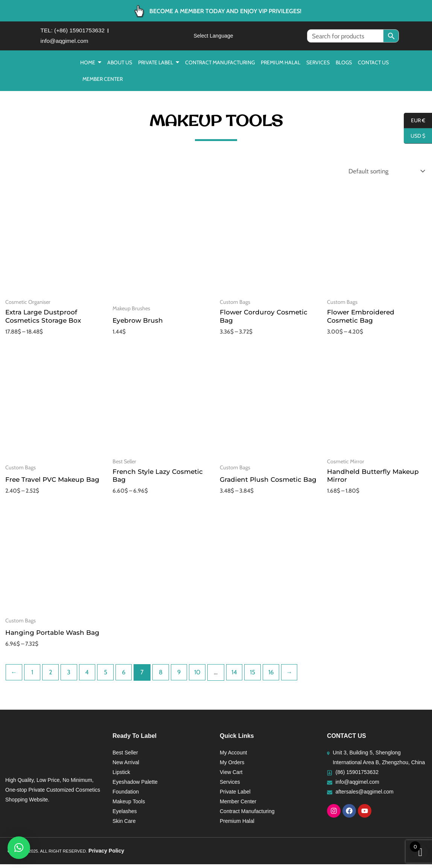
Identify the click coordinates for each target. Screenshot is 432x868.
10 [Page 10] (201, 676)
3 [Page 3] (70, 676)
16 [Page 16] (275, 676)
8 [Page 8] (163, 676)
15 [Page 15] (256, 676)
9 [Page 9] (182, 676)
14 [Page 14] (238, 676)
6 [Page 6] (126, 676)
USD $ (415, 136)
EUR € (415, 121)
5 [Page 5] (107, 676)
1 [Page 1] (33, 676)
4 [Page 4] (88, 676)
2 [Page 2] (51, 676)
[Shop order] (384, 174)
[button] (19, 848)
